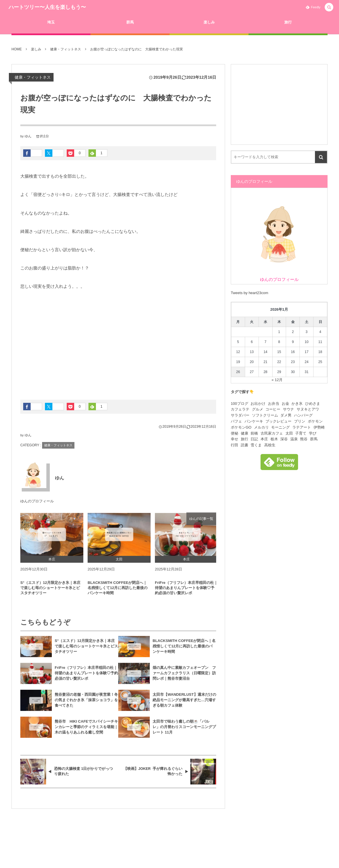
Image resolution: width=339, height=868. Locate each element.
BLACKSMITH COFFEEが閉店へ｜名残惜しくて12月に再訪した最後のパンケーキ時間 (118, 591)
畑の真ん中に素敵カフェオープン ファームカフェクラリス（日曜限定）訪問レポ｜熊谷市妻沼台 (184, 676)
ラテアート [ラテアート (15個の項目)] (302, 427)
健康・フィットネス (33, 77)
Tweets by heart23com (250, 293)
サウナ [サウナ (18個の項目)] (288, 409)
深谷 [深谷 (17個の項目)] (284, 439)
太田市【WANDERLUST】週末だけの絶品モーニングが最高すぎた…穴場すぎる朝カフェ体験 (184, 703)
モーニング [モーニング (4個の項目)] (280, 427)
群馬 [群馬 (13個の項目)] (314, 439)
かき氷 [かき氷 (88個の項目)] (297, 404)
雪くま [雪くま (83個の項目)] (256, 445)
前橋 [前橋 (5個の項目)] (254, 433)
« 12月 (277, 380)
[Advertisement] (118, 342)
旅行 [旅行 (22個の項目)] (245, 439)
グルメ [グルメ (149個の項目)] (258, 409)
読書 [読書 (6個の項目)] (245, 445)
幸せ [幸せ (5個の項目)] (234, 439)
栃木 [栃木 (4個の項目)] (274, 439)
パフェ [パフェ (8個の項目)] (236, 421)
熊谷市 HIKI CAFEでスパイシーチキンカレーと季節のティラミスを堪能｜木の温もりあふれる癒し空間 (86, 730)
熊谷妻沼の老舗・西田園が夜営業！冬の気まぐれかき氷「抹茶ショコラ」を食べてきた (86, 703)
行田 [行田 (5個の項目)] (234, 445)
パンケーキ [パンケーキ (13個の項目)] (254, 421)
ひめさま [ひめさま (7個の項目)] (313, 404)
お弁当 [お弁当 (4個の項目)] (274, 404)
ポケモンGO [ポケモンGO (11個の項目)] (241, 427)
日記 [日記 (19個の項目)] (254, 439)
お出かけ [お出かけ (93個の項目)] (258, 404)
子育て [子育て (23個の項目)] (301, 433)
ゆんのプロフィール (37, 501)
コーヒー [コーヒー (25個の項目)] (273, 409)
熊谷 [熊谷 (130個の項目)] (304, 439)
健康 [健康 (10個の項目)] (245, 433)
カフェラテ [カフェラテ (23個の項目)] (240, 409)
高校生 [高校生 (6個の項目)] (270, 445)
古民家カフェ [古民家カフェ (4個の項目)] (272, 433)
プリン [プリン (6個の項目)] (300, 421)
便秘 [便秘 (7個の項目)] (234, 433)
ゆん (28, 136)
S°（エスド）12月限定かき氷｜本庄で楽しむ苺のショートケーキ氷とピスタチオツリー (50, 591)
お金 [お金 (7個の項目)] (285, 404)
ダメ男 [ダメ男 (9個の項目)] (286, 415)
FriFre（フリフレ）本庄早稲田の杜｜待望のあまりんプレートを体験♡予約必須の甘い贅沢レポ (186, 591)
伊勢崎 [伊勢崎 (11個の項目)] (319, 427)
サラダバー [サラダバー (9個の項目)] (240, 415)
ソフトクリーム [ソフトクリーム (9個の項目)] (265, 415)
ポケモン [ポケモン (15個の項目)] (315, 421)
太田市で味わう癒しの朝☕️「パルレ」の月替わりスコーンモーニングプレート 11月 (184, 730)
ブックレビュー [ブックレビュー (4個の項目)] (278, 421)
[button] (329, 8)
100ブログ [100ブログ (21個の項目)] (240, 404)
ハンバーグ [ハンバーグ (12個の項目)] (303, 415)
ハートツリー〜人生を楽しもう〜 (47, 7)
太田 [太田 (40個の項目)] (289, 433)
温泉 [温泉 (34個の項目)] (294, 439)
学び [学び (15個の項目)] (313, 433)
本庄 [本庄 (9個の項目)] (264, 439)
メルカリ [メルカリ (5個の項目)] (261, 427)
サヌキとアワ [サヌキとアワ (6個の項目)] (308, 409)
